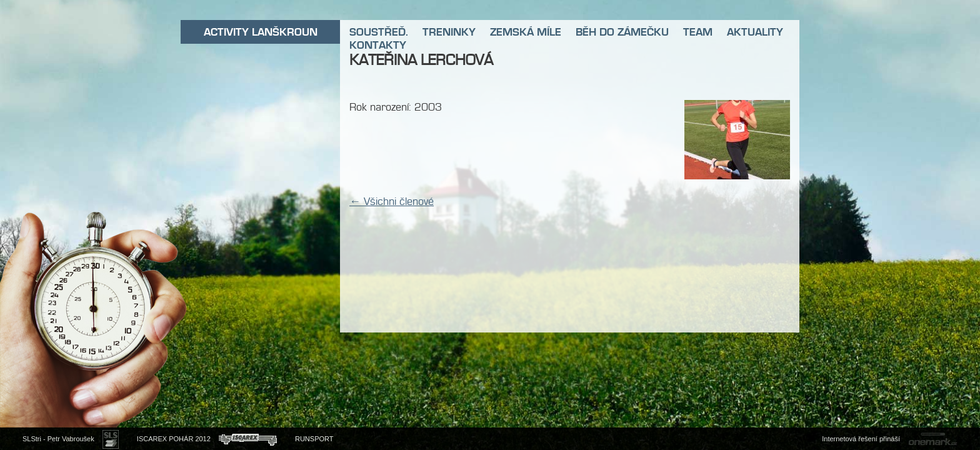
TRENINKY (449, 32)
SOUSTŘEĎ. (379, 32)
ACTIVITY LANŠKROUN (261, 32)
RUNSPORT (314, 439)
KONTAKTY (378, 45)
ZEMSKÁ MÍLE (526, 32)
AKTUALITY (755, 32)
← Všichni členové (392, 201)
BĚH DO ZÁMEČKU (622, 32)
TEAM (698, 32)
